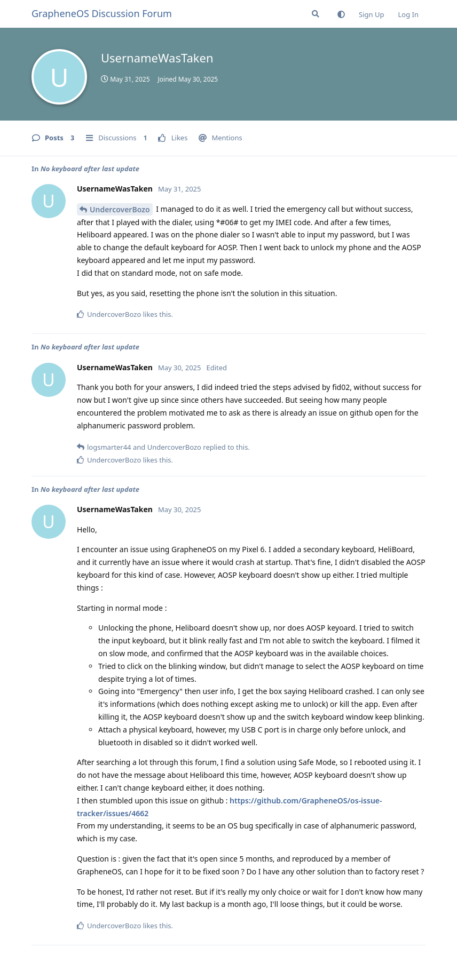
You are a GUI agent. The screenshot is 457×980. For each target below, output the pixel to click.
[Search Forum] (316, 14)
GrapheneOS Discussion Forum (102, 13)
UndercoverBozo (120, 209)
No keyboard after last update (90, 169)
